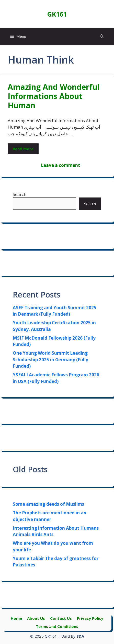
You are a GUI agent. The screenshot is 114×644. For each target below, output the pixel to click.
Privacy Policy (90, 618)
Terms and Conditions (57, 626)
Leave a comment (60, 165)
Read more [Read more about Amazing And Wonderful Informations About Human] (23, 149)
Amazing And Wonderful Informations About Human (54, 96)
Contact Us (61, 618)
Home (16, 618)
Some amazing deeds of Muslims (48, 504)
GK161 (57, 14)
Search (20, 194)
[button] (102, 36)
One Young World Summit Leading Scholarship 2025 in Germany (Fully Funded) (50, 360)
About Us (36, 618)
